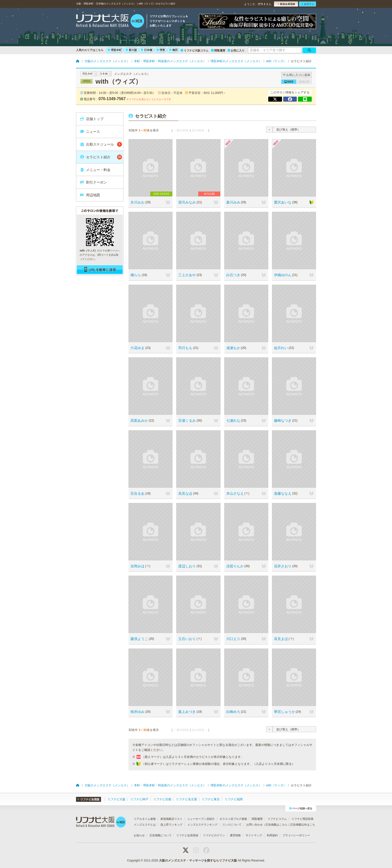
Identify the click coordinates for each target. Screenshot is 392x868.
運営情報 (235, 835)
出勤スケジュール (101, 144)
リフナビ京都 (162, 799)
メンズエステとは (145, 825)
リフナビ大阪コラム (194, 50)
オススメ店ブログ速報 (233, 819)
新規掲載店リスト (171, 819)
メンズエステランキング (202, 825)
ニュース (90, 132)
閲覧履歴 (218, 50)
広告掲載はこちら (276, 825)
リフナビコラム (277, 819)
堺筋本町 (115, 50)
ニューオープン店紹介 (201, 819)
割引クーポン (93, 182)
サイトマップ (254, 835)
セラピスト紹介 (101, 157)
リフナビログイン (214, 835)
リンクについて (232, 825)
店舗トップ (92, 119)
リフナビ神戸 (139, 799)
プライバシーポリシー (296, 835)
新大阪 (131, 50)
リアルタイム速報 (145, 819)
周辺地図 (90, 195)
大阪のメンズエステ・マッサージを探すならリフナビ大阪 (198, 861)
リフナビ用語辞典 (302, 819)
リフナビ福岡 (234, 799)
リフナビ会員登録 (187, 835)
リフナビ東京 (211, 799)
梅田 (173, 50)
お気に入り (236, 50)
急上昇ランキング (171, 825)
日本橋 (147, 50)
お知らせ (139, 835)
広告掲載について (160, 835)
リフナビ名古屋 (186, 799)
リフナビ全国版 (88, 799)
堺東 (161, 50)
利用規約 (272, 835)
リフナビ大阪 (116, 799)
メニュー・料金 (95, 170)
